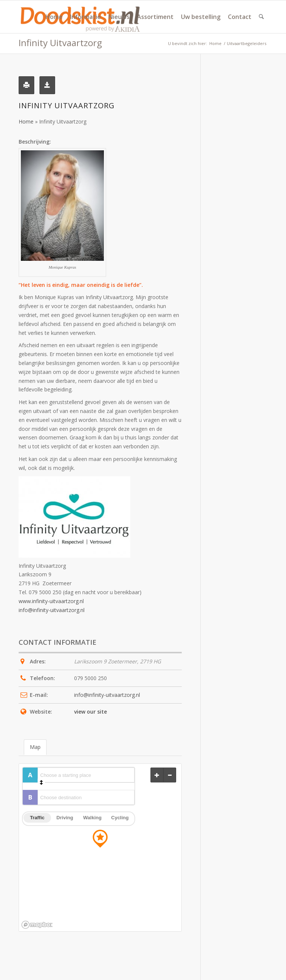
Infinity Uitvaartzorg (60, 43)
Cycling (120, 818)
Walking (92, 818)
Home (26, 121)
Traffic (37, 818)
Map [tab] (35, 747)
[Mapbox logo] (37, 925)
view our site (90, 712)
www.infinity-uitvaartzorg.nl (51, 601)
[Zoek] (261, 17)
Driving (65, 818)
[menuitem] (54, 17)
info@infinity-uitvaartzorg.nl (52, 610)
